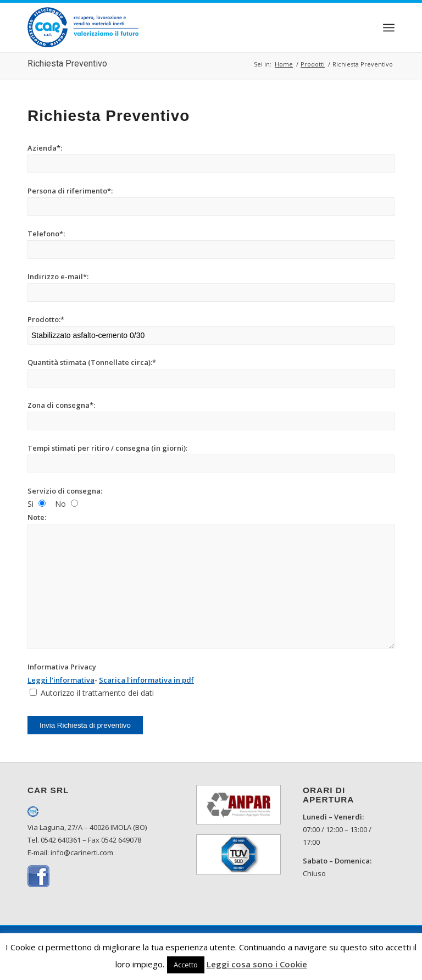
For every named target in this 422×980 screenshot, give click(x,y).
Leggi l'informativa (61, 680)
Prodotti (313, 64)
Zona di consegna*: (61, 405)
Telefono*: (46, 234)
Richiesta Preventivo (67, 63)
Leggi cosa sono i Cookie (257, 964)
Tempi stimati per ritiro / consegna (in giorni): (107, 448)
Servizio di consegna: (65, 491)
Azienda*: (45, 148)
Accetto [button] (186, 965)
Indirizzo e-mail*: (58, 276)
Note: (37, 517)
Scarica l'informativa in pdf (146, 680)
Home (284, 64)
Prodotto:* (46, 319)
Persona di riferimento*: (70, 191)
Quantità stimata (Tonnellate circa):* (92, 362)
